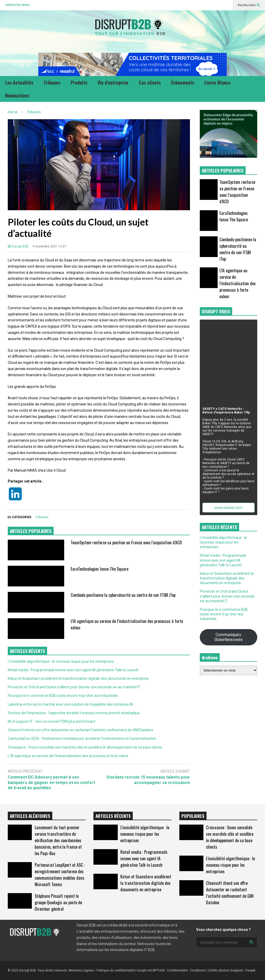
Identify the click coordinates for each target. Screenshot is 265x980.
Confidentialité (177, 970)
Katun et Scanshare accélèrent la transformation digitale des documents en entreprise (78, 679)
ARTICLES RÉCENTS (113, 816)
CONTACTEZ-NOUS (17, 5)
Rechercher (249, 5)
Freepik (250, 970)
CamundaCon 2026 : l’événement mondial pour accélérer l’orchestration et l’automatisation (82, 738)
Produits (79, 82)
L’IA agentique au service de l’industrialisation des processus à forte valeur (68, 756)
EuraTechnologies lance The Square (100, 569)
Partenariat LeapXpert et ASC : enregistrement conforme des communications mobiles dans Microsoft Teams (60, 875)
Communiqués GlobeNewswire (229, 637)
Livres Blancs (218, 82)
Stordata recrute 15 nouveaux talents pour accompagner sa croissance (148, 780)
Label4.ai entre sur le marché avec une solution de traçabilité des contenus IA (70, 704)
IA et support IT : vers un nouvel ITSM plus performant (51, 721)
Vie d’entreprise (113, 82)
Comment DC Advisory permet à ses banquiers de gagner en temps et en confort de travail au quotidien (51, 783)
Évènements (183, 82)
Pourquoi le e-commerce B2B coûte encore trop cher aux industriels (63, 696)
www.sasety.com (228, 508)
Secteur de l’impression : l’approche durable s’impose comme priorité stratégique (74, 713)
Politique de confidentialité (116, 970)
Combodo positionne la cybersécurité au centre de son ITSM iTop (123, 595)
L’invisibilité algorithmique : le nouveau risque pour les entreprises (61, 661)
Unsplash (236, 970)
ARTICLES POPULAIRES (31, 531)
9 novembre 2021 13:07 (49, 246)
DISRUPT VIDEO (216, 311)
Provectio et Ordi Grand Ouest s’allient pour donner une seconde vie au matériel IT (74, 687)
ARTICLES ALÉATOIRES (30, 816)
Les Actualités (19, 82)
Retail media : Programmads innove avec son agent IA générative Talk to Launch (73, 670)
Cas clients (150, 82)
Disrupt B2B (18, 246)
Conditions (198, 970)
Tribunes (52, 82)
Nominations (17, 95)
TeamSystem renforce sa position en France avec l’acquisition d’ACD (126, 542)
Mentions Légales (81, 970)
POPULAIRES (193, 816)
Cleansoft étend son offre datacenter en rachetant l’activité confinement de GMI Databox (80, 730)
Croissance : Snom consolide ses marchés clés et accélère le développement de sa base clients (85, 747)
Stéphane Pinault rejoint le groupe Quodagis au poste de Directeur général (58, 902)
